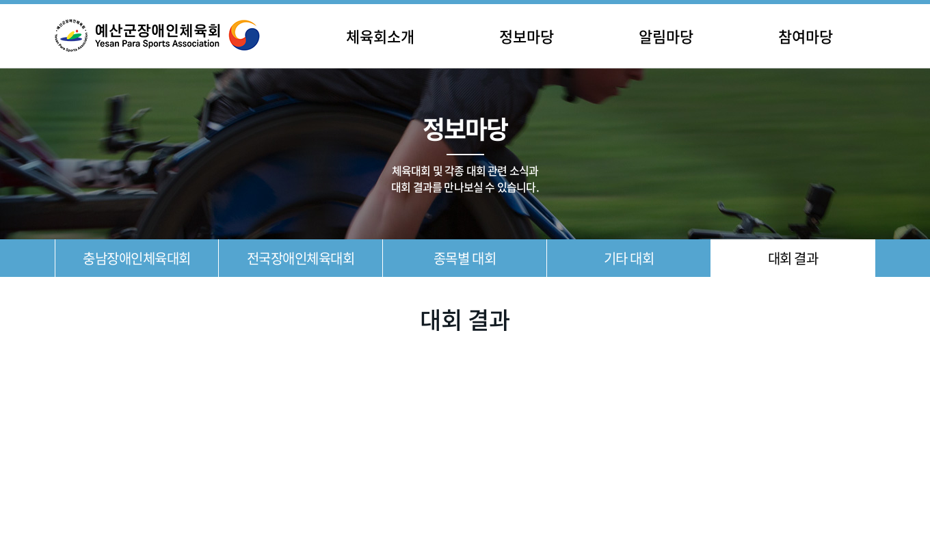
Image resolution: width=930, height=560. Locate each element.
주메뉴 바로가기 (0, 0)
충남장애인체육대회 (137, 258)
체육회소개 (380, 36)
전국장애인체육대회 (301, 258)
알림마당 (666, 36)
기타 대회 (629, 258)
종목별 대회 (465, 258)
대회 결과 (793, 258)
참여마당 (806, 36)
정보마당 (527, 36)
